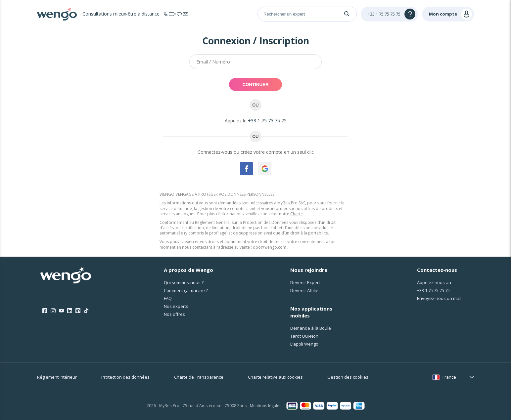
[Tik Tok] (86, 311)
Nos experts (176, 306)
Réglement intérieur (57, 377)
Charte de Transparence (199, 377)
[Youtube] (61, 311)
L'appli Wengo (304, 344)
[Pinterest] (78, 311)
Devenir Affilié (304, 290)
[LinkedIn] (70, 311)
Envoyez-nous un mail (439, 298)
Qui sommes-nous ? (184, 282)
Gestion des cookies (348, 377)
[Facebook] (45, 311)
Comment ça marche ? (186, 290)
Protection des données (125, 377)
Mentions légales (266, 406)
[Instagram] (53, 311)
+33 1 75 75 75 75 (267, 121)
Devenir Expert (305, 282)
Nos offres (174, 314)
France (449, 377)
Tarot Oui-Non (304, 336)
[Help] (389, 14)
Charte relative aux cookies (275, 377)
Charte (297, 214)
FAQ (168, 298)
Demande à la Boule (311, 328)
